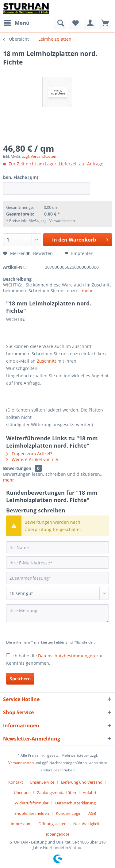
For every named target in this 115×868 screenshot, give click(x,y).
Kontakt (16, 782)
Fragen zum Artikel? (29, 454)
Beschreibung (17, 279)
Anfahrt (90, 792)
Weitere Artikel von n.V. (33, 459)
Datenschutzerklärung (75, 803)
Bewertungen (17, 468)
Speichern (20, 679)
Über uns (22, 792)
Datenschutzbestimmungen (67, 656)
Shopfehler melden (32, 813)
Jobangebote (58, 834)
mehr (87, 291)
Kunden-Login (69, 813)
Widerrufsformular (32, 803)
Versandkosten (21, 763)
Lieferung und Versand (82, 782)
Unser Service (42, 782)
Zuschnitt (46, 361)
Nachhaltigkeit (86, 824)
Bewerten (40, 253)
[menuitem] (16, 23)
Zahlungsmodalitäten (57, 792)
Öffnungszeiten (52, 824)
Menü (17, 22)
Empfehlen (79, 253)
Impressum (21, 824)
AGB (92, 813)
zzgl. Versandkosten (39, 156)
